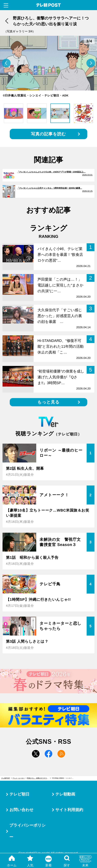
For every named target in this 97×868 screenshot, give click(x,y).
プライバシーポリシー (27, 831)
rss (61, 754)
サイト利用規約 (69, 810)
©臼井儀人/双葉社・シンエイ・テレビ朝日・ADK (64, 778)
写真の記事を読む (48, 134)
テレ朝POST (49, 5)
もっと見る (48, 402)
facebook (48, 754)
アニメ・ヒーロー (19, 778)
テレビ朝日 (19, 794)
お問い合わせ (21, 810)
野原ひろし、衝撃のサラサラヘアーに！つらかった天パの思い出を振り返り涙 (39, 778)
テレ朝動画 (65, 794)
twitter (36, 754)
